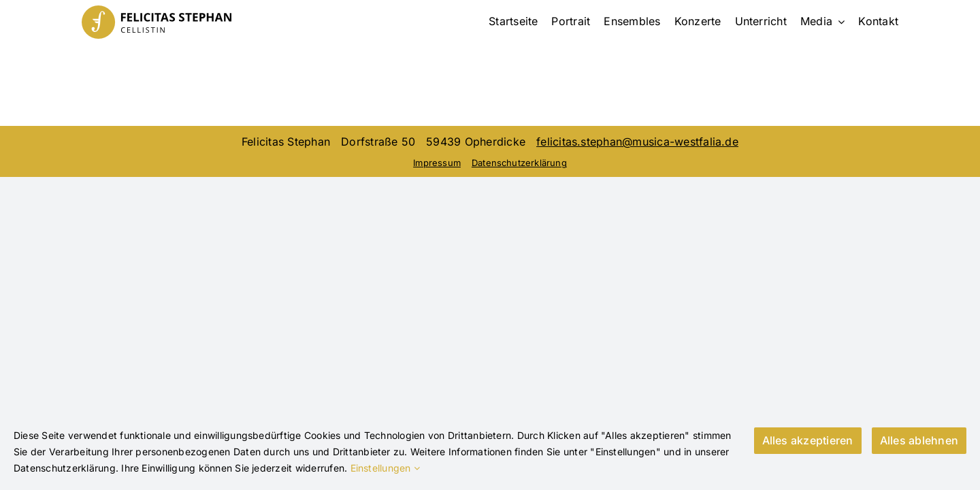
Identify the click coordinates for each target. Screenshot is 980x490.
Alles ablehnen (919, 440)
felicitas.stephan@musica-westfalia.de (637, 142)
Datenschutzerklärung (519, 163)
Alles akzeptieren (808, 440)
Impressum (437, 163)
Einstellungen (386, 468)
